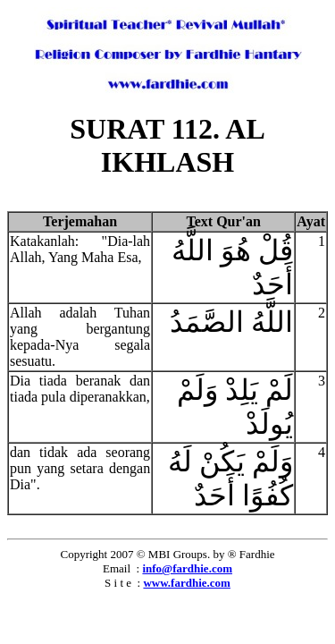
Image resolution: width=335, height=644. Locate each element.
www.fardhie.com (187, 583)
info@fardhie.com (187, 568)
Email (117, 568)
